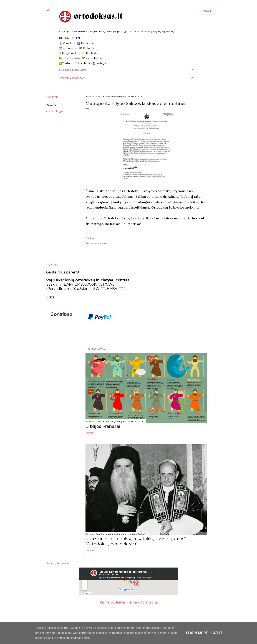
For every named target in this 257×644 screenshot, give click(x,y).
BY (72, 38)
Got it (217, 633)
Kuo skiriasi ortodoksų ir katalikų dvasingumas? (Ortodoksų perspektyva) (136, 541)
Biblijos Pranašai (103, 426)
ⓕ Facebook (83, 63)
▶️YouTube (66, 63)
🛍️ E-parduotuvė (69, 58)
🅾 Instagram (101, 63)
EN (78, 38)
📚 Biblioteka (87, 48)
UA (67, 38)
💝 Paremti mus (92, 58)
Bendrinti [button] (52, 97)
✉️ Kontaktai (90, 53)
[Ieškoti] (207, 11)
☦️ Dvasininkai (86, 43)
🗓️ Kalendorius (68, 48)
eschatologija (54, 111)
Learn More (197, 633)
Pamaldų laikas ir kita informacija (128, 602)
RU (61, 38)
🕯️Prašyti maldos (70, 53)
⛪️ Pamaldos (67, 43)
